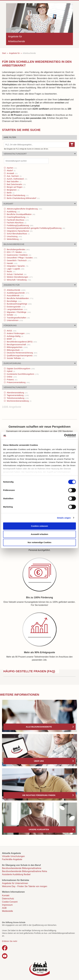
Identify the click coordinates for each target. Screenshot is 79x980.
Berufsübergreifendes (18, 249)
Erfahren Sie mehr (10, 941)
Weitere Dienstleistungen (19, 277)
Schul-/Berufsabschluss (18, 234)
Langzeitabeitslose (17, 309)
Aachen (12, 168)
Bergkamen (13, 190)
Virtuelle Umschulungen (13, 856)
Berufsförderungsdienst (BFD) (22, 342)
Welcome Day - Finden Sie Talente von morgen (25, 886)
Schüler (12, 315)
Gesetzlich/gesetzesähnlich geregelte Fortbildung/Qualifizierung (36, 228)
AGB (4, 908)
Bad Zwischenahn (16, 184)
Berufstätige (14, 301)
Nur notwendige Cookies (39, 542)
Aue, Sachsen (14, 176)
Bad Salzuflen (14, 182)
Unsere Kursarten (39, 829)
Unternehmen (15, 320)
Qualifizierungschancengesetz (22, 356)
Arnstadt (12, 173)
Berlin (10, 193)
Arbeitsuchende (16, 290)
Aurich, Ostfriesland (17, 179)
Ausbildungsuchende (18, 293)
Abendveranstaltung (17, 393)
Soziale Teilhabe (15, 358)
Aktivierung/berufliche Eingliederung (24, 209)
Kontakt (6, 895)
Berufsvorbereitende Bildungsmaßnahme (22, 868)
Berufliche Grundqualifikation (21, 214)
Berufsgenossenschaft (18, 345)
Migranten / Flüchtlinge (18, 312)
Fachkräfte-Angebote (12, 859)
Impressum (7, 905)
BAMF (11, 339)
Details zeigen (64, 518)
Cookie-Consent (10, 902)
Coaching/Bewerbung (18, 217)
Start (4, 53)
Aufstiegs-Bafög (15, 336)
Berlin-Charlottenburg (17, 195)
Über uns (39, 761)
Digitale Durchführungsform (20, 369)
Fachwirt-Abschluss (16, 223)
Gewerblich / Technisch (19, 260)
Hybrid (11, 371)
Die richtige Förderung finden (39, 795)
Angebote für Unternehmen (15, 883)
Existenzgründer (16, 307)
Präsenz (12, 380)
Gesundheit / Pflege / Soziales (22, 258)
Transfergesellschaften (18, 318)
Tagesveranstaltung (18, 395)
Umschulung (14, 236)
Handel (12, 263)
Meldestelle (7, 911)
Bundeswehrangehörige (19, 304)
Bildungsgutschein (17, 347)
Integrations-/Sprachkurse (19, 231)
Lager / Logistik (15, 269)
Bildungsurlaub (15, 350)
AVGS (11, 331)
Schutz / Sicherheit (16, 274)
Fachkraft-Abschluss (17, 220)
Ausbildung (13, 212)
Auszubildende (15, 296)
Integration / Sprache (17, 266)
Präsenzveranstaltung (18, 382)
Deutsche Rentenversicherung (22, 353)
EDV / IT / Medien (16, 252)
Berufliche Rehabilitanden (20, 298)
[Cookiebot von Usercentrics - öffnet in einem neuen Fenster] (64, 436)
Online (12, 377)
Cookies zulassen (39, 526)
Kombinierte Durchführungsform (22, 374)
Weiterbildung (14, 239)
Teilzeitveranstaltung (17, 398)
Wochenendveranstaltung (19, 401)
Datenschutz (8, 899)
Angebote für (14, 53)
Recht (11, 271)
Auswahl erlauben (39, 534)
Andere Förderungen (18, 333)
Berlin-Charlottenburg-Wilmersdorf (23, 198)
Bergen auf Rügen (16, 187)
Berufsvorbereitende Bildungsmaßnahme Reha (25, 871)
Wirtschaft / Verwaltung (19, 280)
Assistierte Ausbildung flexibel (16, 874)
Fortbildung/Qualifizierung (20, 225)
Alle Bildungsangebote (39, 727)
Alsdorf (11, 171)
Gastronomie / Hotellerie (19, 255)
